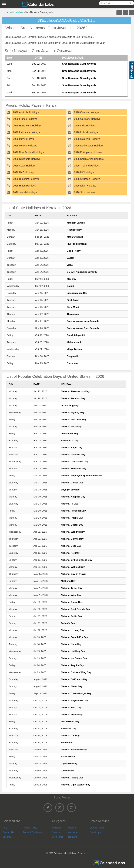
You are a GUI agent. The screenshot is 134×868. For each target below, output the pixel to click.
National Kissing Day (73, 630)
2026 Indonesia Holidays (26, 132)
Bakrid (70, 286)
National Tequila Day (72, 665)
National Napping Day (73, 497)
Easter (70, 258)
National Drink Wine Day (74, 462)
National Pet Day (70, 553)
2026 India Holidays (85, 126)
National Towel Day (71, 588)
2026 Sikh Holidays (85, 192)
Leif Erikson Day (70, 721)
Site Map (7, 837)
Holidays (72, 837)
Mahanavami (74, 342)
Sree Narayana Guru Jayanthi (79, 64)
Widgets (72, 828)
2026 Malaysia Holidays (87, 139)
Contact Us (8, 832)
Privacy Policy (30, 828)
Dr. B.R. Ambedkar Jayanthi (82, 272)
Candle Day (67, 771)
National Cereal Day (72, 483)
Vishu (70, 265)
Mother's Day (68, 581)
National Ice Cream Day (74, 658)
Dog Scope (95, 832)
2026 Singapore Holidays (27, 159)
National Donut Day (72, 602)
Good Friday (74, 251)
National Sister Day (71, 686)
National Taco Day (71, 707)
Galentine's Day (70, 433)
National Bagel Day (71, 448)
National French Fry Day (74, 637)
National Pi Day (69, 504)
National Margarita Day (73, 469)
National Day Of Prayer (73, 574)
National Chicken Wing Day (76, 672)
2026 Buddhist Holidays (26, 179)
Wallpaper (73, 832)
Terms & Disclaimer (33, 832)
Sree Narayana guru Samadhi (83, 321)
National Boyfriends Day (74, 700)
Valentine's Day (69, 440)
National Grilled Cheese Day (76, 560)
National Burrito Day (72, 539)
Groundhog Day (70, 405)
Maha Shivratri (75, 237)
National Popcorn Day (73, 398)
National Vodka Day (72, 714)
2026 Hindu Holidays (24, 186)
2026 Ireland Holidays (86, 132)
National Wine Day (71, 595)
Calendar (57, 832)
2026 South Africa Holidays (89, 159)
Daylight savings (70, 490)
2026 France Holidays (25, 119)
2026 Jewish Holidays (25, 192)
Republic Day (74, 230)
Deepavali (72, 356)
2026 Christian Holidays (87, 179)
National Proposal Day (73, 511)
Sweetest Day (68, 728)
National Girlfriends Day (74, 679)
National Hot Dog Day (73, 651)
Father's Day (68, 623)
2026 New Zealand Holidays (28, 152)
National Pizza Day (71, 426)
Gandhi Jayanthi (76, 335)
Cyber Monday (69, 764)
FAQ (5, 828)
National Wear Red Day (74, 419)
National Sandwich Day (74, 750)
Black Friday (68, 757)
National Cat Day (70, 736)
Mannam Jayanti (76, 223)
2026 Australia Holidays (26, 112)
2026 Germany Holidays (87, 119)
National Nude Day (71, 644)
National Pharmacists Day (75, 391)
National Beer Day (71, 546)
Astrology (57, 828)
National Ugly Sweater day (76, 785)
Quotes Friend (97, 828)
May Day (72, 279)
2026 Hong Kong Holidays (27, 126)
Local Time (57, 837)
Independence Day (77, 293)
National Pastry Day (72, 778)
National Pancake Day (73, 455)
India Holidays (16, 12)
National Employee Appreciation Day (81, 476)
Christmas (73, 363)
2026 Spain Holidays (24, 166)
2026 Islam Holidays (85, 186)
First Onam (73, 300)
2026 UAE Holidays (24, 172)
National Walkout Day (73, 567)
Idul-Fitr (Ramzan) (77, 244)
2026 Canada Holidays (87, 112)
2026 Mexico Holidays (25, 146)
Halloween (67, 743)
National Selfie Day (71, 616)
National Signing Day (73, 412)
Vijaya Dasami (75, 349)
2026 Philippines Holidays (88, 152)
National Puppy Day (72, 518)
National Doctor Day (72, 525)
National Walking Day (73, 532)
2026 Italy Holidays (23, 139)
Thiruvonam (73, 314)
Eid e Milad (73, 307)
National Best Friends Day (75, 609)
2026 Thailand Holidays (87, 166)
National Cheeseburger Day (76, 693)
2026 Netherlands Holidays (89, 146)
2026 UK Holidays (84, 172)
